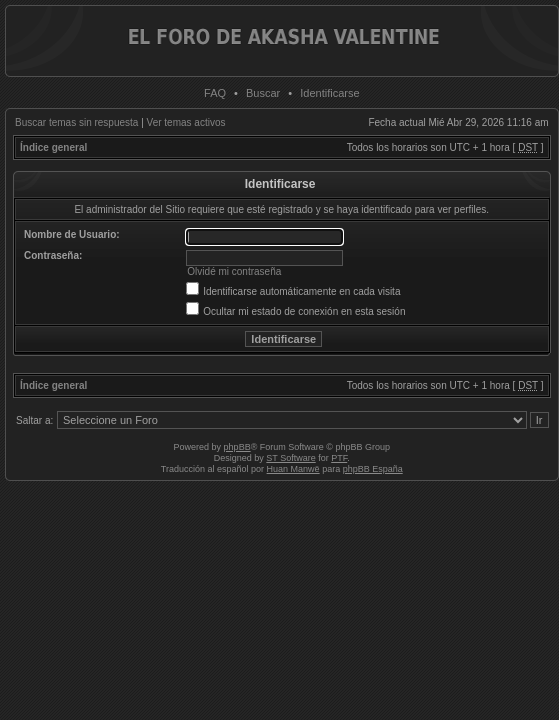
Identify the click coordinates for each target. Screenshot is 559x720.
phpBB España (373, 469)
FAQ (215, 93)
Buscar (263, 93)
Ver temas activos (186, 122)
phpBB (237, 447)
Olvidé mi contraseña (234, 271)
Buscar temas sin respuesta (76, 122)
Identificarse (329, 93)
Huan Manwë (293, 469)
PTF (339, 458)
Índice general (53, 147)
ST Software (290, 458)
